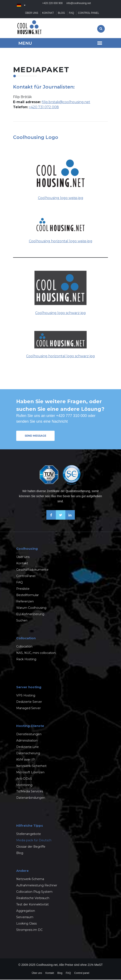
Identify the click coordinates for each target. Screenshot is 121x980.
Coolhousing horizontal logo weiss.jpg (61, 242)
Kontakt (48, 13)
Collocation (24, 647)
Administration (27, 741)
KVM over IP (26, 760)
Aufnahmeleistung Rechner (37, 886)
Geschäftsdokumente (32, 570)
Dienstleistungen (29, 735)
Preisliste (23, 589)
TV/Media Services (30, 792)
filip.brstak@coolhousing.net (66, 102)
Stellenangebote (29, 834)
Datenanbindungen (31, 798)
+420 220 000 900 (52, 5)
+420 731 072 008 (44, 107)
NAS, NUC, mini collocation (36, 653)
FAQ (71, 13)
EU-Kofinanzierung (30, 615)
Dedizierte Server (29, 702)
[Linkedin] (70, 519)
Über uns (32, 13)
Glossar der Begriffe (31, 847)
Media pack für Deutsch (34, 841)
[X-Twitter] (61, 519)
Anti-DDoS (24, 779)
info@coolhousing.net (79, 5)
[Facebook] (51, 519)
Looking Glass (26, 924)
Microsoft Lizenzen (30, 773)
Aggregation (26, 911)
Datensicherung (28, 754)
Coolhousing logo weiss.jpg (61, 198)
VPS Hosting (26, 696)
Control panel (89, 13)
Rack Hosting (26, 660)
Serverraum (25, 918)
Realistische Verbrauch (33, 898)
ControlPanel (26, 576)
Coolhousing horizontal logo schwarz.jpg (60, 356)
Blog (61, 13)
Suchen (22, 621)
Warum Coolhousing (31, 608)
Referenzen (25, 602)
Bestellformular (28, 595)
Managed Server (28, 709)
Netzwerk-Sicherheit (31, 766)
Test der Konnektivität (32, 905)
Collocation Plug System (34, 892)
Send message (35, 436)
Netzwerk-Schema (30, 879)
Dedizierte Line (28, 747)
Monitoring (24, 785)
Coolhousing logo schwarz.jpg (60, 313)
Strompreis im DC (29, 930)
